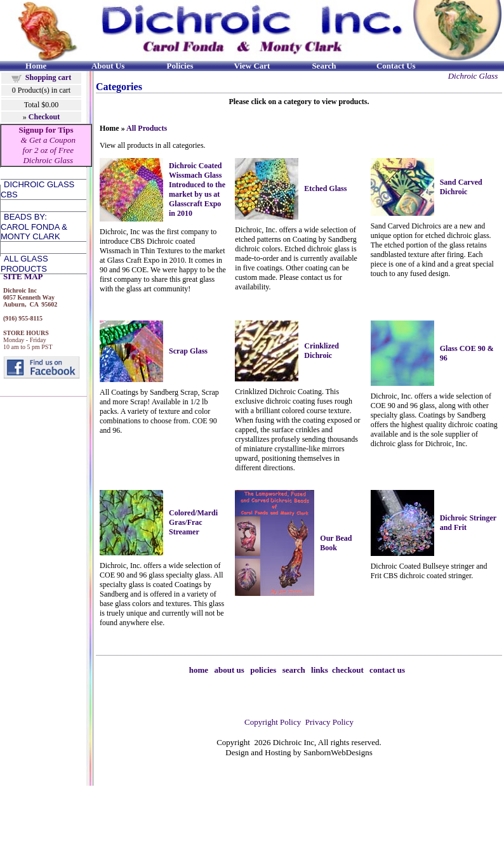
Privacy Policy (329, 722)
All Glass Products (24, 264)
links (320, 670)
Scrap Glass (188, 351)
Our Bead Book (336, 543)
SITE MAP (23, 276)
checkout (348, 670)
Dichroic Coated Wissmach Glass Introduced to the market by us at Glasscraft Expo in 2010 (197, 189)
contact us (387, 670)
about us (229, 670)
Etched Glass (325, 188)
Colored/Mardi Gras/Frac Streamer (193, 522)
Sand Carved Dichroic (461, 187)
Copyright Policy (273, 722)
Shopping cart (48, 77)
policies (263, 670)
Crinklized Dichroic (322, 351)
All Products (147, 128)
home (199, 670)
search (294, 670)
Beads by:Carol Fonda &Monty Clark (34, 227)
